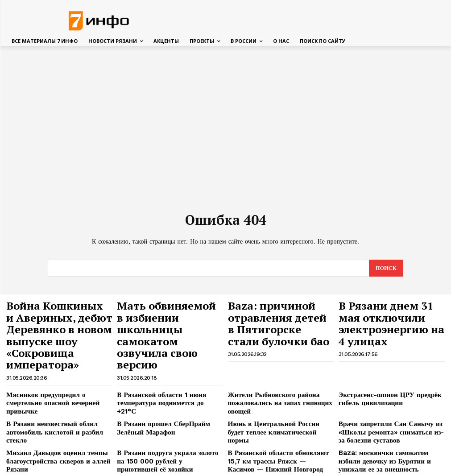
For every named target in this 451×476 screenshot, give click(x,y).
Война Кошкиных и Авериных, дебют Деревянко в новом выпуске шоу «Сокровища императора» (58, 320)
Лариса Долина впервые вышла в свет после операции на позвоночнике (280, 445)
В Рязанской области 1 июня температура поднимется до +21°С (163, 368)
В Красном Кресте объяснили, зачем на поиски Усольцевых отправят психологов (58, 448)
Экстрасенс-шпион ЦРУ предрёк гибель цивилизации (383, 368)
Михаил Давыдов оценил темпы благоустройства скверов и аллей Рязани (50, 422)
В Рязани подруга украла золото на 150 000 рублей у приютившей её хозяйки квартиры (169, 422)
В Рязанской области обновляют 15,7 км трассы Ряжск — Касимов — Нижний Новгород (277, 422)
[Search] (385, 269)
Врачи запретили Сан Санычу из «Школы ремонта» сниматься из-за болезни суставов (386, 397)
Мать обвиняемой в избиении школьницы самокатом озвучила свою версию (169, 316)
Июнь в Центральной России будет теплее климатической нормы (274, 394)
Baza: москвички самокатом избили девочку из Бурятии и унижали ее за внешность (387, 422)
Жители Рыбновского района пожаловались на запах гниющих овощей (272, 372)
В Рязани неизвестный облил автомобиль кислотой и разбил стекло (57, 394)
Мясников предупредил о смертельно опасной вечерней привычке (56, 368)
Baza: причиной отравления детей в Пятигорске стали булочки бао (281, 316)
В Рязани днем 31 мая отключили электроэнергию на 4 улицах (382, 316)
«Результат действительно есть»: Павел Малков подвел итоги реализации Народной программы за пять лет (391, 448)
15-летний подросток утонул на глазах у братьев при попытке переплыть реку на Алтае (170, 448)
